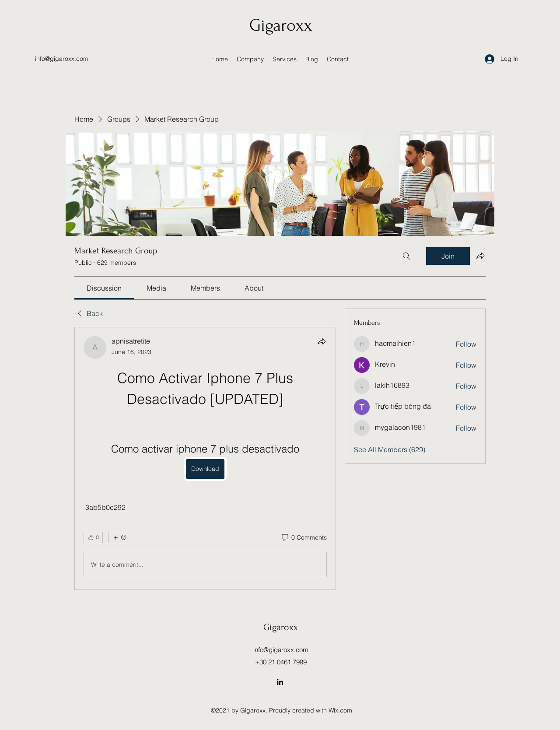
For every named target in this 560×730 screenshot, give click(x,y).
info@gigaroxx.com (62, 59)
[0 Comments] (304, 538)
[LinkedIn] (280, 682)
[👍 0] (93, 537)
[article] (205, 458)
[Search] (406, 256)
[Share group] (480, 256)
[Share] (322, 341)
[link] (104, 288)
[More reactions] (120, 537)
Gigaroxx (281, 25)
